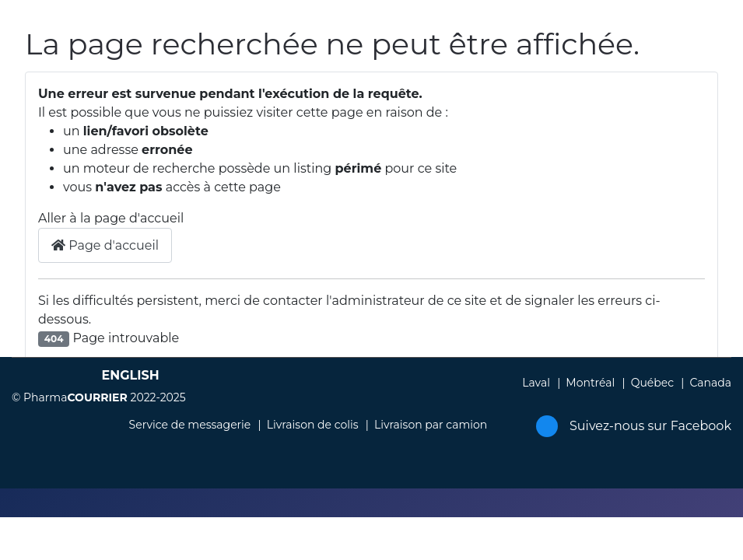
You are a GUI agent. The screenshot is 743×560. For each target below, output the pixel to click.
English (131, 375)
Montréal (590, 383)
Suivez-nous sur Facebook (634, 426)
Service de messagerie (190, 425)
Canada (710, 383)
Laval (536, 383)
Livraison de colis (313, 425)
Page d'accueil (105, 245)
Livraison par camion (431, 425)
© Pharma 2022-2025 (99, 397)
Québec (652, 383)
